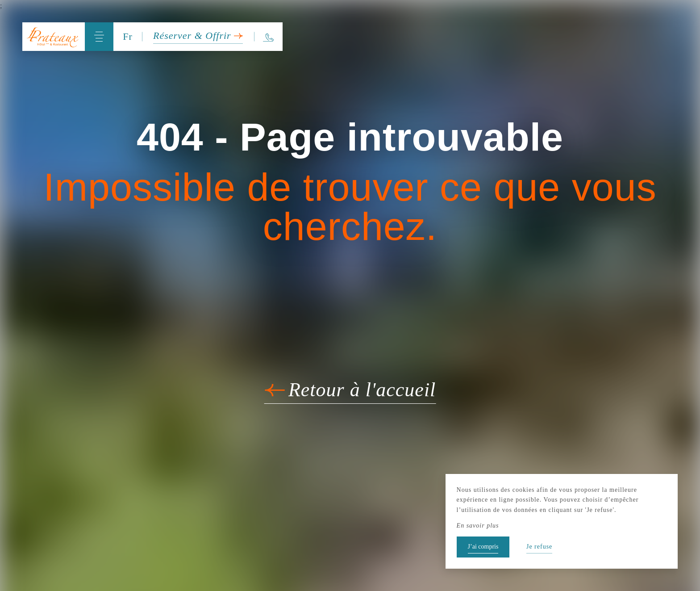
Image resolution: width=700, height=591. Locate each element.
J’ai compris (483, 547)
